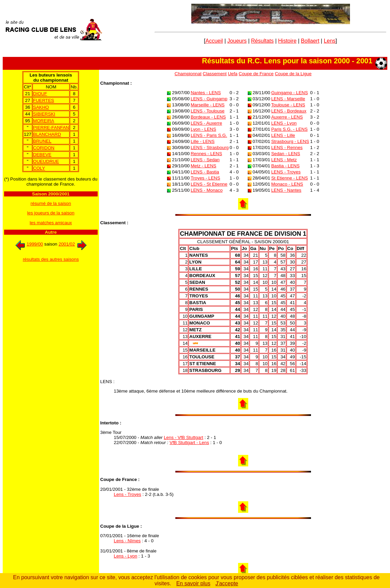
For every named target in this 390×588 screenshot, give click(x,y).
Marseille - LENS (208, 105)
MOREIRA (44, 121)
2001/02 (73, 244)
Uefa (233, 74)
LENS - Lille (283, 135)
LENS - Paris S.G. (209, 135)
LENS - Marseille (288, 99)
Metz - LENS (203, 166)
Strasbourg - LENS (290, 141)
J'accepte (227, 583)
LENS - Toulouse (208, 111)
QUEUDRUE (46, 161)
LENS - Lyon (284, 123)
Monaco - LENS (287, 184)
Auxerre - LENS (287, 117)
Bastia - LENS (286, 166)
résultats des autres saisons (51, 259)
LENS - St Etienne (209, 184)
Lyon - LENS (203, 129)
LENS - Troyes (286, 172)
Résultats (262, 41)
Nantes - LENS (206, 93)
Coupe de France (256, 74)
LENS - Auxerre (206, 123)
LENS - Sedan (205, 160)
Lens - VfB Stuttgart (183, 437)
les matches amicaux (51, 223)
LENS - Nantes (286, 190)
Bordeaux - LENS (208, 117)
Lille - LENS (202, 141)
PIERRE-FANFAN (51, 128)
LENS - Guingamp (209, 99)
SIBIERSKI (44, 114)
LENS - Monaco (207, 190)
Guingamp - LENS (290, 93)
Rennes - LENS (206, 154)
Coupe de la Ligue (293, 74)
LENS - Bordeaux (289, 111)
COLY (39, 168)
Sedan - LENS (286, 154)
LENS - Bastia (205, 172)
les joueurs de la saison (51, 213)
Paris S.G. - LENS (289, 129)
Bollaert (310, 41)
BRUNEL (42, 141)
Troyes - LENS (205, 178)
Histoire (287, 41)
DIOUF (40, 94)
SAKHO (41, 107)
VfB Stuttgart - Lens (189, 443)
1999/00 (28, 244)
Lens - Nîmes (127, 541)
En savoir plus (193, 583)
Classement (215, 74)
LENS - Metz (284, 160)
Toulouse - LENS (288, 105)
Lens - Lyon (126, 556)
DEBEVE (42, 155)
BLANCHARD (47, 134)
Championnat (188, 74)
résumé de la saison (51, 203)
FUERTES (44, 100)
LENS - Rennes (287, 148)
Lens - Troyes (128, 494)
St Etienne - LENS (290, 178)
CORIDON (44, 148)
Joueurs (237, 41)
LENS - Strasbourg (210, 148)
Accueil (214, 41)
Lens (330, 41)
